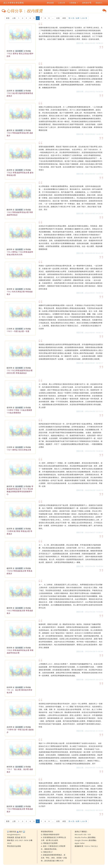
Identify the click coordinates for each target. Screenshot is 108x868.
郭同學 (9, 648)
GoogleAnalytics (14, 834)
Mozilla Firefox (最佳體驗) (85, 837)
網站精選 (50, 3)
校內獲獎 (19, 51)
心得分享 (62, 3)
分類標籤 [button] (74, 3)
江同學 (9, 329)
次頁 (58, 18)
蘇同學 (9, 486)
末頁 (64, 18)
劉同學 (9, 368)
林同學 (9, 767)
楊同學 (9, 568)
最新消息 (13, 832)
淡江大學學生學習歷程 (14, 3)
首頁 (8, 18)
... (53, 18)
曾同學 (9, 289)
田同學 (9, 51)
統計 (21, 832)
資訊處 (18, 837)
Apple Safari (80, 843)
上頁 (14, 18)
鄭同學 (9, 210)
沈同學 (9, 91)
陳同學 (9, 608)
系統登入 (99, 3)
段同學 (9, 687)
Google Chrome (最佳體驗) (86, 840)
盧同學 (9, 130)
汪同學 (9, 447)
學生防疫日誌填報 (14, 846)
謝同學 (9, 249)
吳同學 (9, 170)
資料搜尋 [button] (87, 3)
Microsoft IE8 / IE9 (83, 834)
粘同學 (9, 529)
